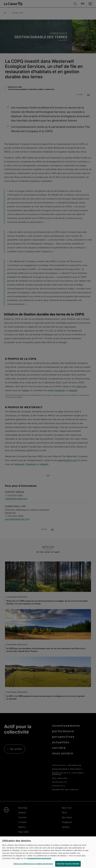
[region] (48, 852)
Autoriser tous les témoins (68, 864)
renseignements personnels (39, 858)
